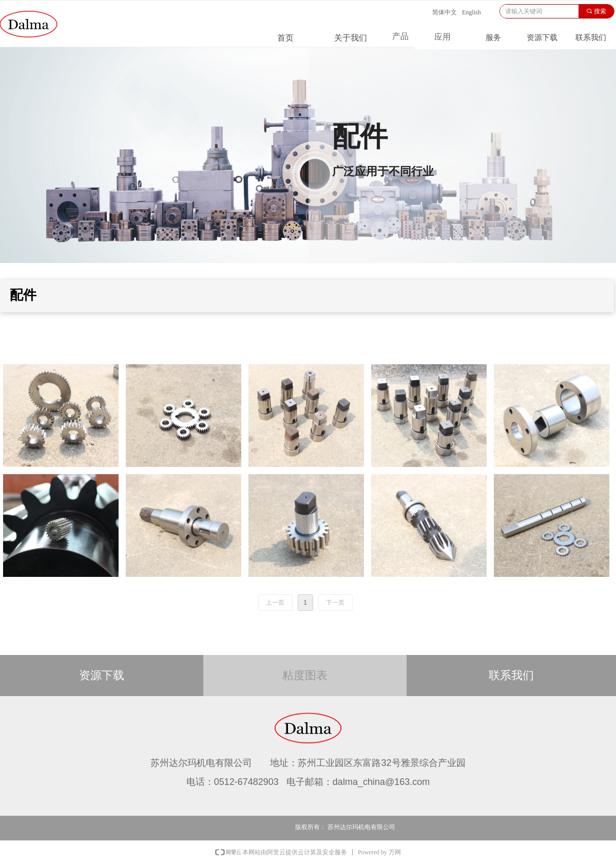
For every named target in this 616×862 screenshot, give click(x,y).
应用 (442, 37)
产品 (400, 36)
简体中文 (445, 12)
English (471, 12)
